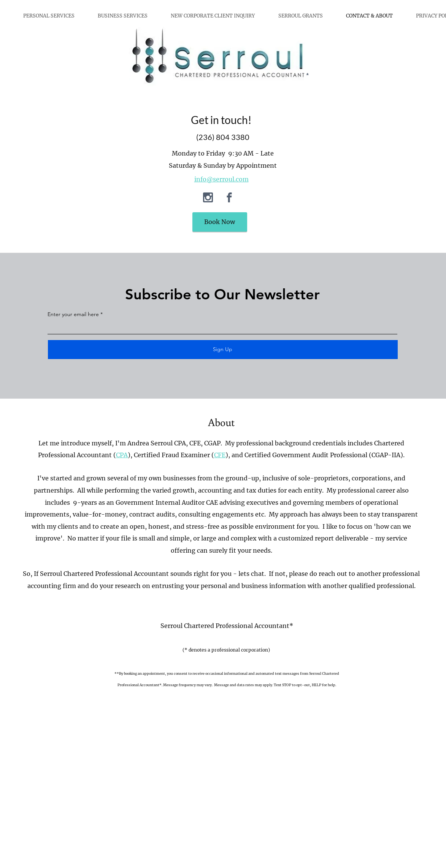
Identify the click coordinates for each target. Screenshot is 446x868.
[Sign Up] (223, 350)
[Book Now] (220, 222)
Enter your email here (73, 314)
